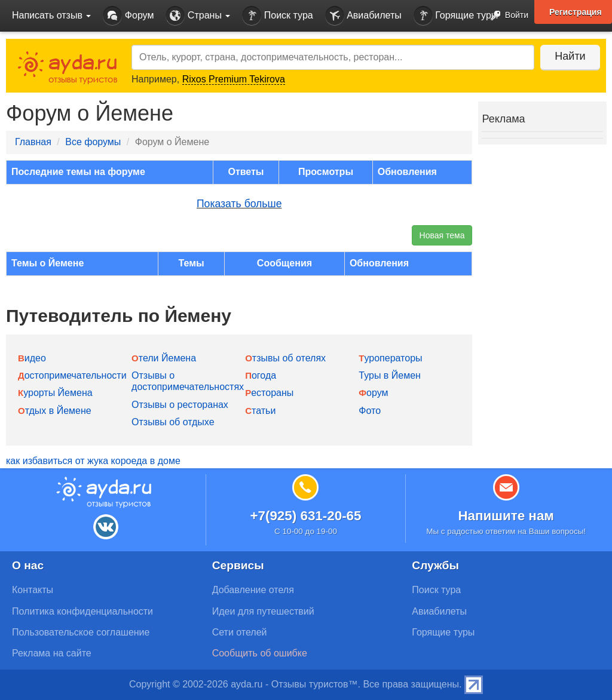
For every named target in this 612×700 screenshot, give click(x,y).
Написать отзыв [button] (51, 15)
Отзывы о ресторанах (180, 405)
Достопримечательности (72, 375)
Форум (128, 16)
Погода (261, 375)
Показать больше (239, 204)
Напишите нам (506, 516)
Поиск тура (277, 16)
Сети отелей (240, 632)
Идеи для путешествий (263, 611)
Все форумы (93, 142)
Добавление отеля (253, 590)
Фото (370, 411)
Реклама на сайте (52, 653)
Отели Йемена (164, 358)
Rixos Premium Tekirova (234, 79)
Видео (32, 358)
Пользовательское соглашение (81, 632)
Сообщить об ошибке (260, 653)
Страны (198, 16)
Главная (33, 142)
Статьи (260, 411)
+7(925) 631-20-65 (305, 516)
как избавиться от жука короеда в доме (93, 461)
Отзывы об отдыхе (173, 422)
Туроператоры (390, 358)
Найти (570, 56)
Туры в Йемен (390, 375)
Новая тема (442, 235)
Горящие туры (456, 16)
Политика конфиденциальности (82, 611)
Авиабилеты (363, 16)
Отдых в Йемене (55, 411)
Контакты (33, 590)
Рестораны (269, 393)
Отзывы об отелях (285, 358)
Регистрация (576, 12)
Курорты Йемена (55, 393)
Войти (506, 16)
